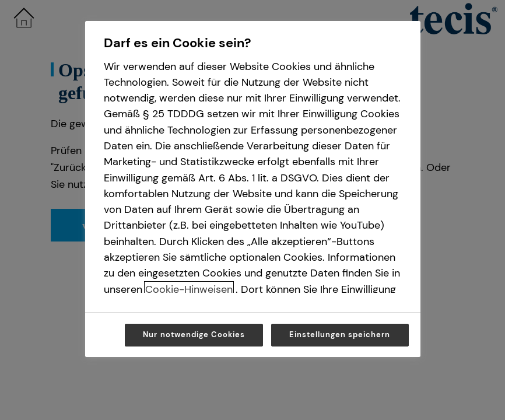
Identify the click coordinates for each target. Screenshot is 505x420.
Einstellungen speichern (340, 335)
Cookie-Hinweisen (189, 289)
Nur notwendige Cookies (194, 335)
